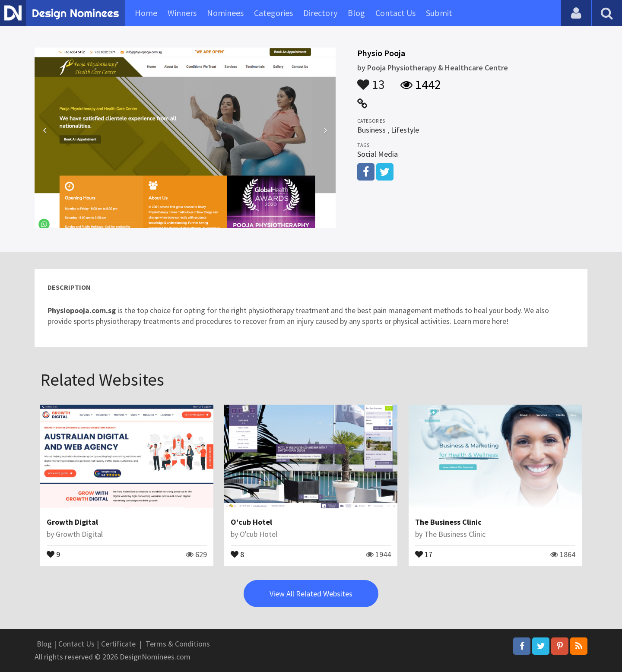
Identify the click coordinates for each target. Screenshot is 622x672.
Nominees (225, 13)
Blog (356, 13)
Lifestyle (405, 130)
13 (371, 80)
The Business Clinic (448, 522)
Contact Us (395, 13)
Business (371, 130)
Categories (273, 13)
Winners (182, 13)
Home (146, 13)
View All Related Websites (311, 594)
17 (424, 554)
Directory (320, 13)
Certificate (118, 644)
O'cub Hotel (251, 522)
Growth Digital (72, 522)
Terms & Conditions (178, 644)
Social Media (378, 154)
